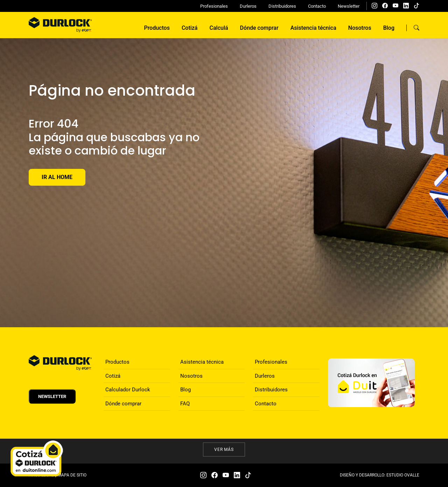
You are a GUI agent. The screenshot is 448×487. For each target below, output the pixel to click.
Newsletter (349, 6)
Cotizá (190, 28)
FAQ (185, 404)
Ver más (224, 450)
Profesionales (214, 6)
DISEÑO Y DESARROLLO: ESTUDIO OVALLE (380, 475)
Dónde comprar (259, 28)
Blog (389, 28)
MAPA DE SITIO (72, 475)
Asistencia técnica (313, 28)
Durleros (248, 6)
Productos (157, 28)
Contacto (317, 6)
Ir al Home (57, 177)
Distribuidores (282, 6)
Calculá (219, 28)
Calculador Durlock (128, 390)
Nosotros (360, 28)
